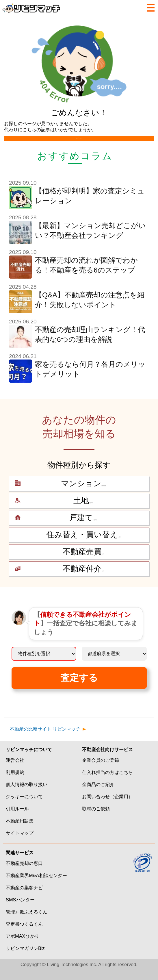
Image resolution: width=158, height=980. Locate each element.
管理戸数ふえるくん (27, 922)
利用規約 (15, 782)
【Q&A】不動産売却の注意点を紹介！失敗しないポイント (90, 310)
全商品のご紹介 (98, 794)
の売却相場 (83, 493)
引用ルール (17, 818)
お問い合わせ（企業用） (107, 806)
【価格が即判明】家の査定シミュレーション (90, 206)
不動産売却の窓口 (24, 873)
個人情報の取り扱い (27, 794)
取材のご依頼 (96, 818)
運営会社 (15, 770)
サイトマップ (20, 843)
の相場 (83, 544)
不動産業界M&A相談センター (36, 885)
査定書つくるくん (24, 934)
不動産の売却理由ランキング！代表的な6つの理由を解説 (90, 344)
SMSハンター (20, 909)
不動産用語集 (20, 831)
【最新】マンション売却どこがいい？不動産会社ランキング (90, 240)
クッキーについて (24, 806)
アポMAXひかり (23, 946)
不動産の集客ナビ (24, 897)
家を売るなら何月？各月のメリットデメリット (90, 379)
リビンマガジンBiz (25, 958)
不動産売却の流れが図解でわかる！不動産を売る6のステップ (86, 275)
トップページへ (79, 143)
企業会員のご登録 (101, 770)
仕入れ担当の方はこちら (107, 782)
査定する (79, 688)
